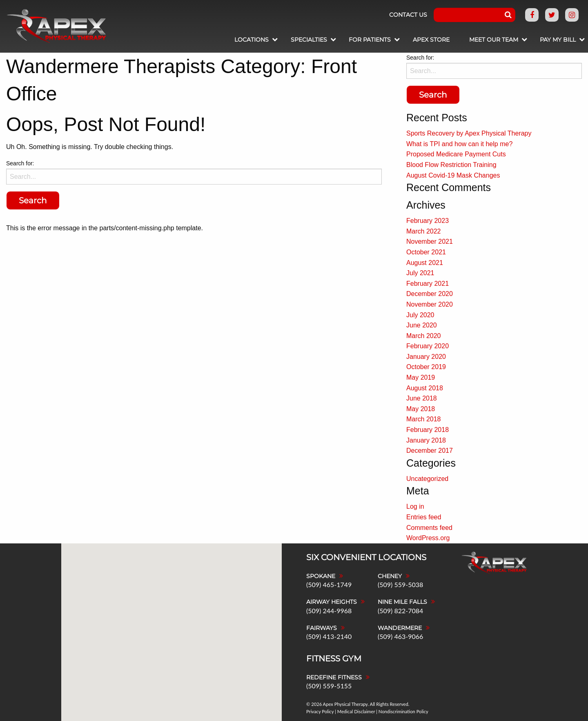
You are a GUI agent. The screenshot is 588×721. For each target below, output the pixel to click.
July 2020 (420, 315)
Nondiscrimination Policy (403, 711)
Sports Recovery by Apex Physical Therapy (469, 133)
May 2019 (421, 377)
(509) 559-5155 (329, 686)
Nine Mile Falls (402, 602)
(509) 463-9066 (400, 636)
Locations (230, 40)
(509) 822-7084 (400, 611)
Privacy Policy (320, 711)
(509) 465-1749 (329, 584)
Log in (415, 506)
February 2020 (428, 346)
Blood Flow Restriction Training (451, 165)
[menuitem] (234, 40)
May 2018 (421, 409)
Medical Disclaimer (356, 711)
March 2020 (424, 336)
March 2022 (424, 231)
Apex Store (423, 40)
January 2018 (426, 440)
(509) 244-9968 (329, 611)
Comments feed (429, 528)
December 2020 (430, 294)
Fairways (322, 628)
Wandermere (400, 628)
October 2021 (426, 252)
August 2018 (425, 388)
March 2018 (424, 419)
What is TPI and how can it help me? (459, 144)
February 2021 (428, 284)
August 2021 (425, 263)
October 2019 (426, 367)
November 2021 (430, 241)
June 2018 (422, 398)
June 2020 (422, 325)
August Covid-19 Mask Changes (453, 175)
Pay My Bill (554, 40)
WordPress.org (428, 538)
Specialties (292, 40)
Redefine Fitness (334, 677)
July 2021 (420, 273)
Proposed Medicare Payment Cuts (456, 154)
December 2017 (430, 451)
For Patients (357, 40)
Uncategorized (427, 479)
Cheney (390, 576)
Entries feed (424, 517)
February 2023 (428, 221)
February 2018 (428, 430)
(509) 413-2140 (329, 636)
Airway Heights (332, 602)
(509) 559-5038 (400, 584)
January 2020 (426, 357)
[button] (204, 583)
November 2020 (430, 304)
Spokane (321, 576)
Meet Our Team (485, 40)
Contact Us (408, 15)
